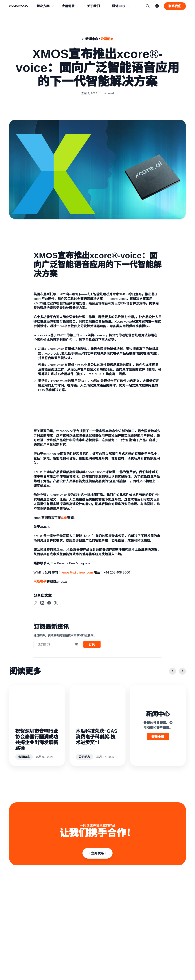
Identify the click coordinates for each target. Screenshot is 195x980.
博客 (166, 911)
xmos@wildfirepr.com (77, 574)
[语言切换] (157, 6)
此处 (64, 519)
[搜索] (148, 6)
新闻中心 (92, 39)
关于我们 (86, 906)
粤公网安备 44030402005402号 (55, 966)
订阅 (92, 646)
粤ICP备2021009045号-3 (23, 966)
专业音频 (113, 911)
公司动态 (107, 39)
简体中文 (171, 959)
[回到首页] (21, 6)
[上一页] (173, 673)
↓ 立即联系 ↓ (98, 852)
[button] (45, 6)
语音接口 (113, 915)
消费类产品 (115, 906)
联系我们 (86, 911)
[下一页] (182, 673)
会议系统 (141, 906)
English (182, 959)
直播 (138, 911)
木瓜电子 (40, 583)
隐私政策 (14, 958)
